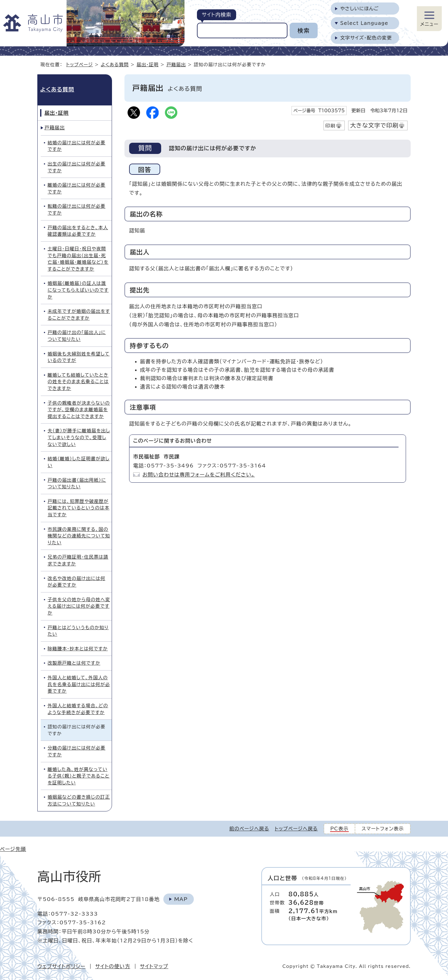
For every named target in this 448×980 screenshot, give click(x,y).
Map (181, 899)
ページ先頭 (13, 849)
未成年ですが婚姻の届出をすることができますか (79, 315)
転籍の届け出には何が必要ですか (77, 209)
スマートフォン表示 (383, 829)
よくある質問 (115, 65)
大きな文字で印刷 (374, 125)
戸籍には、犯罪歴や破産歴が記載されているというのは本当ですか (79, 508)
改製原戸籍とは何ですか (74, 663)
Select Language (364, 23)
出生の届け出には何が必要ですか (77, 167)
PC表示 (340, 829)
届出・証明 (148, 65)
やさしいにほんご (359, 9)
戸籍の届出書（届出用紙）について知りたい (77, 483)
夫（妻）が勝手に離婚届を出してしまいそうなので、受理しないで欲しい (79, 437)
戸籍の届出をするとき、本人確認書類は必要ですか (78, 231)
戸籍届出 (176, 65)
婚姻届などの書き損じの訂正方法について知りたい (79, 800)
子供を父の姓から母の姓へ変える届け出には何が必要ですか (79, 606)
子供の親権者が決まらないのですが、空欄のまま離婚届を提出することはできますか (79, 410)
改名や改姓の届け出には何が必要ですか (77, 582)
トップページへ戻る (296, 829)
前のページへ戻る (249, 829)
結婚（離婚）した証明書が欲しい (79, 462)
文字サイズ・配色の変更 (366, 38)
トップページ (80, 65)
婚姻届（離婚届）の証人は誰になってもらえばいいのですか (78, 290)
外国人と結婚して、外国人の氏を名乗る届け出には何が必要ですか (79, 684)
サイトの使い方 (113, 966)
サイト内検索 (216, 15)
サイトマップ (154, 966)
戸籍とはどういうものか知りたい (78, 631)
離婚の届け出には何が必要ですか (77, 188)
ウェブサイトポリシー (61, 966)
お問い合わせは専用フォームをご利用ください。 (199, 475)
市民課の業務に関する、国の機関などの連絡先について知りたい (79, 536)
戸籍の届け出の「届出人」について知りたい (77, 336)
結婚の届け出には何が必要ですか (77, 146)
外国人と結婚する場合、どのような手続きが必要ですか (78, 709)
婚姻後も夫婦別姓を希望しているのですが (79, 357)
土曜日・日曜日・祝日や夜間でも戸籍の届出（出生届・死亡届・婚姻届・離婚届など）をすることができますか (78, 259)
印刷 (331, 126)
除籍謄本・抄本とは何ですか (78, 649)
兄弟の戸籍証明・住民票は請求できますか (78, 560)
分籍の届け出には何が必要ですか (77, 751)
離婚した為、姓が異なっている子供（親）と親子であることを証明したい (79, 776)
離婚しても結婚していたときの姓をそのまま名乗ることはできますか (78, 382)
